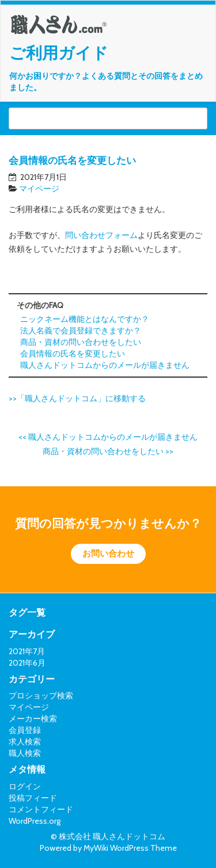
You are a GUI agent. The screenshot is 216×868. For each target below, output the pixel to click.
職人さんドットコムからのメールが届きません (105, 365)
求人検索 (25, 742)
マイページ (39, 189)
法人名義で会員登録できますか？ (81, 331)
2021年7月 (27, 651)
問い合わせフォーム (101, 235)
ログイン (25, 786)
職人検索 (25, 753)
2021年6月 (27, 663)
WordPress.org (35, 821)
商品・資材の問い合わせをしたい (81, 342)
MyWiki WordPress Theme (130, 848)
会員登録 (25, 730)
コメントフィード (41, 809)
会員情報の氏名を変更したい (73, 354)
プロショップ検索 (41, 696)
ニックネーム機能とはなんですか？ (85, 319)
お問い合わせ (108, 554)
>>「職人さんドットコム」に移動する (77, 398)
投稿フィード (33, 798)
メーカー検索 (33, 719)
